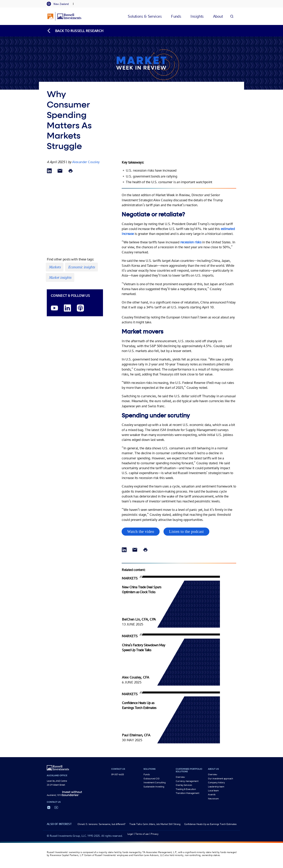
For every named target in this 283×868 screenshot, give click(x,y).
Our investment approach (221, 779)
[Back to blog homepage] (75, 31)
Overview (180, 777)
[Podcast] (80, 308)
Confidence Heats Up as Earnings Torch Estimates (210, 824)
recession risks (191, 242)
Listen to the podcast (186, 531)
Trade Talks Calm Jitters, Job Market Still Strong (155, 824)
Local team (213, 791)
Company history (216, 782)
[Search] (232, 16)
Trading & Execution (186, 789)
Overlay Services (184, 785)
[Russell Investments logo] (64, 16)
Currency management (187, 781)
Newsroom (213, 799)
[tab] (60, 4)
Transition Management (187, 793)
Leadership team (216, 787)
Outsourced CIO (152, 779)
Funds (147, 774)
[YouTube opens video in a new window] (54, 308)
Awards (212, 794)
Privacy (155, 834)
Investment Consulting (154, 782)
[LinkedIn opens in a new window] (67, 308)
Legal (130, 834)
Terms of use (142, 834)
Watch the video (141, 531)
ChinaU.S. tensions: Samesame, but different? (101, 824)
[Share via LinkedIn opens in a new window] (49, 171)
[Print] (71, 171)
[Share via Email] (60, 171)
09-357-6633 (118, 774)
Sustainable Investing (154, 787)
